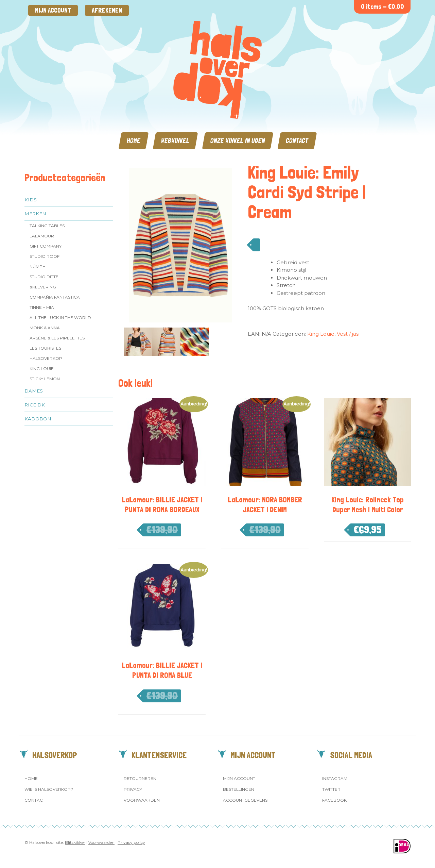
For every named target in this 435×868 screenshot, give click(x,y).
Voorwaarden (142, 800)
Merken (35, 214)
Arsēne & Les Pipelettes (57, 338)
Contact (297, 141)
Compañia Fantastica (55, 297)
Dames (34, 391)
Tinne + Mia (42, 307)
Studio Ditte (44, 277)
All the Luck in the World (60, 318)
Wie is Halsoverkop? (49, 789)
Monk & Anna (45, 328)
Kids (31, 200)
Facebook (334, 800)
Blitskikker (75, 842)
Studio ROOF (45, 256)
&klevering (43, 287)
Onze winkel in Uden (238, 141)
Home (134, 141)
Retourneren (140, 778)
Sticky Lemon (45, 379)
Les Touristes (45, 348)
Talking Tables (47, 226)
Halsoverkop (46, 358)
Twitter (331, 789)
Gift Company (46, 246)
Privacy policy (131, 842)
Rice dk (35, 405)
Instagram (335, 778)
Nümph (38, 266)
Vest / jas (348, 334)
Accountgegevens (245, 800)
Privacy (133, 789)
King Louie (42, 369)
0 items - (382, 7)
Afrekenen (107, 10)
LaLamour (42, 236)
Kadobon (38, 419)
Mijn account (53, 10)
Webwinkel (175, 141)
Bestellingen (239, 789)
